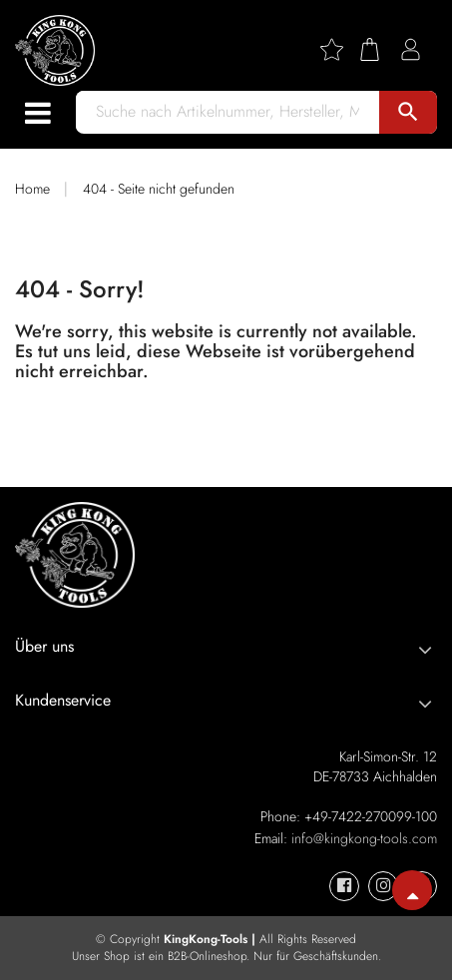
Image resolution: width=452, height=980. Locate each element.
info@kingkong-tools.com (364, 838)
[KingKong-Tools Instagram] (383, 886)
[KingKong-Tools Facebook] (344, 886)
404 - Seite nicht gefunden (159, 189)
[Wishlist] (339, 49)
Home (32, 189)
